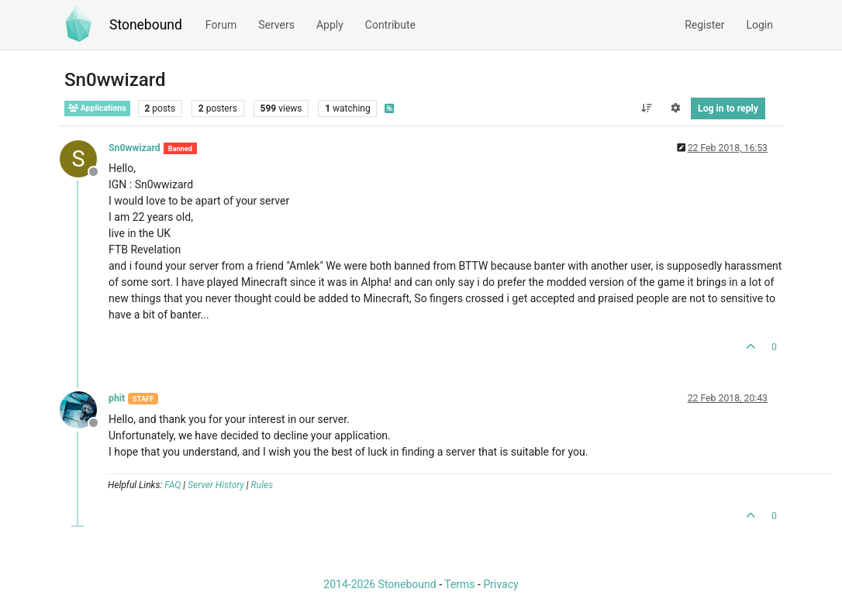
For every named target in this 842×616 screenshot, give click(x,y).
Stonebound (146, 25)
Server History (216, 485)
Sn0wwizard (135, 148)
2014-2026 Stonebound (380, 584)
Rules (262, 485)
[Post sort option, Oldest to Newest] (646, 108)
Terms (459, 584)
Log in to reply (728, 108)
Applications (97, 108)
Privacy (500, 584)
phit (117, 398)
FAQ (173, 485)
